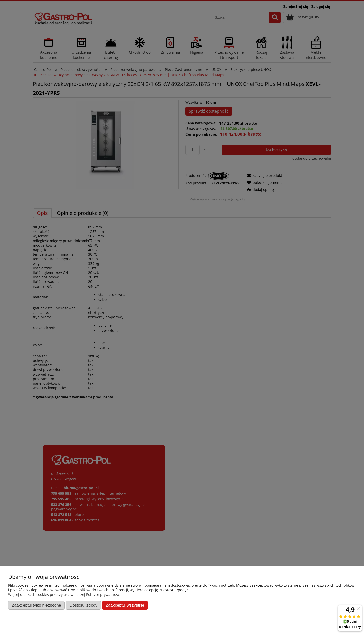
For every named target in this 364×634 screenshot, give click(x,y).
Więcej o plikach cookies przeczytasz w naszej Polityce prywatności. (65, 594)
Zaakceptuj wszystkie (125, 605)
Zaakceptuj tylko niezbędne (37, 605)
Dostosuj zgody (83, 605)
